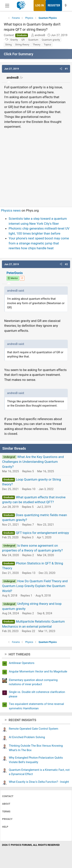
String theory (22, 45)
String (8, 45)
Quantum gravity (51, 40)
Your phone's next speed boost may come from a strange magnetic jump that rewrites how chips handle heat (39, 243)
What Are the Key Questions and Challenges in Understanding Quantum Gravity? (33, 462)
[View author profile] (22, 278)
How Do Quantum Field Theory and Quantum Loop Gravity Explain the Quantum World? (35, 586)
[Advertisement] (36, 166)
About (6, 804)
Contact (8, 796)
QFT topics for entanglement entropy (42, 533)
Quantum (33, 40)
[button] (61, 69)
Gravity (14, 40)
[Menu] (7, 6)
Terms (6, 811)
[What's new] (66, 6)
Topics (48, 45)
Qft (23, 40)
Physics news (11, 210)
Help (5, 827)
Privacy (7, 819)
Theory (36, 45)
